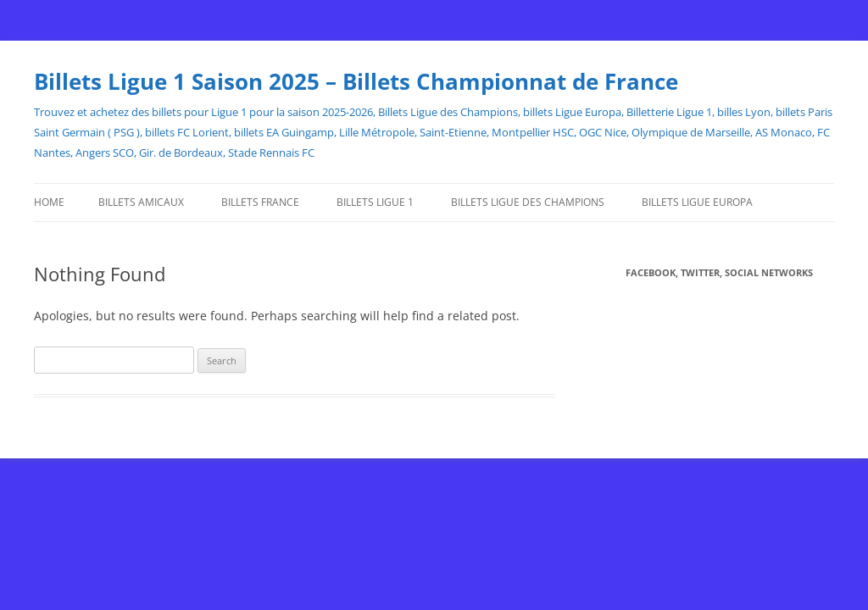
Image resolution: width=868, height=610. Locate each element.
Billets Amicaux (141, 202)
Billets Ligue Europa (697, 202)
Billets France (260, 202)
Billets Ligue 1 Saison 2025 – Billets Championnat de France (356, 81)
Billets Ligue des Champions (528, 202)
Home (49, 202)
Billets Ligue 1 (375, 202)
